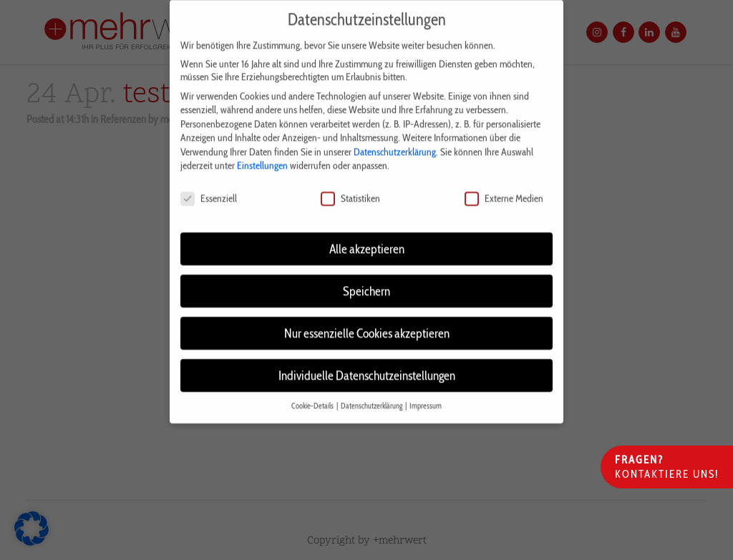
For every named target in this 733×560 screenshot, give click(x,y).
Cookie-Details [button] (313, 395)
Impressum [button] (426, 395)
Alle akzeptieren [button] (367, 238)
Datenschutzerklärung (395, 141)
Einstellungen (262, 155)
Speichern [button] (366, 280)
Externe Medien (504, 188)
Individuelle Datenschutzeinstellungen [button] (367, 364)
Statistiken (350, 188)
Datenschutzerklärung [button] (372, 395)
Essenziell (209, 188)
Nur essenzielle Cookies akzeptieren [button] (367, 322)
